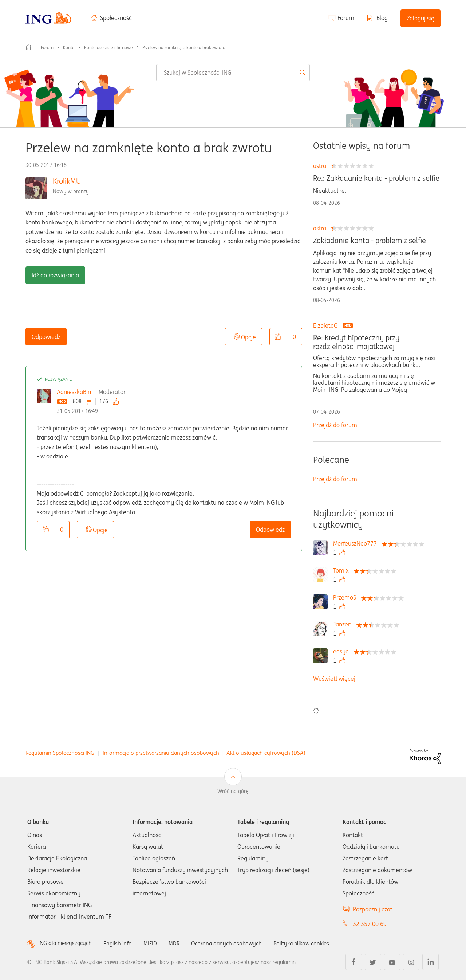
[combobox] (233, 73)
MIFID (154, 943)
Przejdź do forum (335, 425)
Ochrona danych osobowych (233, 943)
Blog (382, 18)
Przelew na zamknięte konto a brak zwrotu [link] (184, 48)
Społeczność (116, 18)
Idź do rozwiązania (55, 275)
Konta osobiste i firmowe (108, 48)
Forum (346, 18)
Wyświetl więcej (334, 679)
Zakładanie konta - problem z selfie (370, 241)
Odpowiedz (46, 337)
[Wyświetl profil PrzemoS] (346, 597)
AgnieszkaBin (74, 392)
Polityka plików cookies (311, 943)
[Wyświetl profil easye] (343, 651)
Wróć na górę (233, 791)
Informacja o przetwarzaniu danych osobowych (161, 753)
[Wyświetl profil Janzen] (344, 624)
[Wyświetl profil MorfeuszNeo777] (357, 543)
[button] (278, 337)
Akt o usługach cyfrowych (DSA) (266, 753)
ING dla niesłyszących (66, 943)
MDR (179, 943)
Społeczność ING (28, 47)
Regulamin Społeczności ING (60, 753)
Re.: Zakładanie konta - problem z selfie (376, 178)
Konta (69, 48)
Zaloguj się (420, 18)
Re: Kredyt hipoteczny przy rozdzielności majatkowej (356, 342)
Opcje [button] (248, 337)
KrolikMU (67, 181)
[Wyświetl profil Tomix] (343, 570)
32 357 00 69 (370, 924)
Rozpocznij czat (373, 909)
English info (121, 943)
